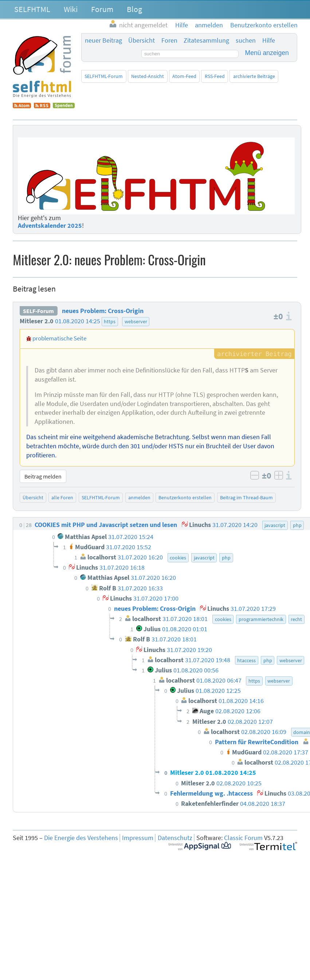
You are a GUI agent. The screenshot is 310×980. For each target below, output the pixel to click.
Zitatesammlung (206, 40)
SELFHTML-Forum (104, 76)
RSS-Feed (215, 76)
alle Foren (62, 497)
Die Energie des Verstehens (81, 838)
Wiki (71, 9)
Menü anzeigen (267, 53)
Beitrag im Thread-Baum (246, 497)
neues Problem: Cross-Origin (103, 311)
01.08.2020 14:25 (78, 321)
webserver (136, 321)
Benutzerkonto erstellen (185, 497)
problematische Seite (59, 338)
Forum (102, 9)
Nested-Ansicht (148, 76)
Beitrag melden (43, 476)
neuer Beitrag (103, 40)
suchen (246, 40)
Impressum (138, 838)
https (110, 321)
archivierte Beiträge (254, 76)
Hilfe (269, 40)
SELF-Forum (38, 311)
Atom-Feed (184, 76)
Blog (134, 9)
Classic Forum (243, 838)
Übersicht (142, 40)
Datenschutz (175, 838)
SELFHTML (32, 9)
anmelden (139, 497)
